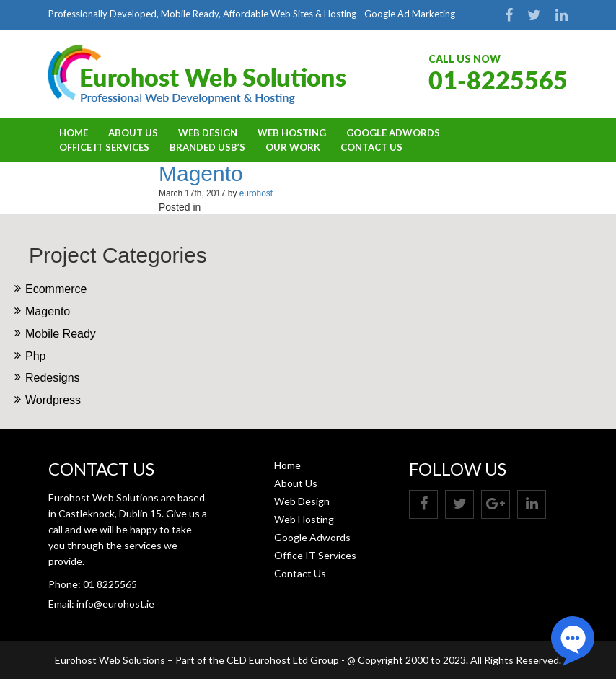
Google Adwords (393, 133)
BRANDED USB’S (207, 147)
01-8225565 (498, 80)
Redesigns (53, 378)
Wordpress (53, 400)
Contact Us (371, 147)
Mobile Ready (61, 334)
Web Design (208, 133)
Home (74, 133)
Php (35, 356)
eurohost (256, 193)
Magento (201, 174)
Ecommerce (56, 289)
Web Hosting (292, 133)
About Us (133, 133)
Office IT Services (104, 147)
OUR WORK (293, 147)
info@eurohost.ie (115, 604)
